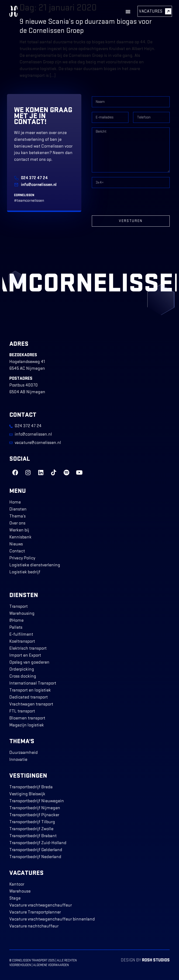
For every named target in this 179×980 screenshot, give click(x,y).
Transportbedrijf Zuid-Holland (38, 843)
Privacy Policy (22, 558)
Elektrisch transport (28, 648)
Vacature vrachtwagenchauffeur (41, 905)
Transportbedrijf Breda (31, 787)
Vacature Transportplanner (35, 912)
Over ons (17, 523)
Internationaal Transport (33, 683)
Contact (17, 551)
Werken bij (19, 530)
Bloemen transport (27, 718)
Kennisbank (20, 537)
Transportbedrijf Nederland (35, 857)
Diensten (18, 509)
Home (15, 502)
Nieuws (16, 544)
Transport (19, 606)
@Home (16, 620)
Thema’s (17, 516)
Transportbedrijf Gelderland (36, 850)
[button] (128, 11)
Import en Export (25, 655)
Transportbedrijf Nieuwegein (37, 801)
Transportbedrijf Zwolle (31, 829)
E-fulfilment (21, 634)
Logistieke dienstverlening (35, 565)
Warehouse (20, 891)
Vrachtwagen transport (31, 704)
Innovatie (18, 760)
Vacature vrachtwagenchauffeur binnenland (52, 919)
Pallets (16, 627)
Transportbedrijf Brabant (33, 836)
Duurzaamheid (24, 753)
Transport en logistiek (30, 690)
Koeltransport (22, 641)
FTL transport (22, 711)
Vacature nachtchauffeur (34, 926)
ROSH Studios (156, 960)
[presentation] (127, 202)
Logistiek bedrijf (25, 572)
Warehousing (22, 613)
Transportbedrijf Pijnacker (34, 815)
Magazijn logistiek (27, 725)
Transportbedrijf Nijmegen (35, 808)
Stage (15, 898)
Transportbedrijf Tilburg (32, 822)
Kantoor (17, 884)
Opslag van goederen (29, 662)
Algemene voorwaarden (51, 965)
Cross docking (23, 676)
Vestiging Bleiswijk (27, 794)
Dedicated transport (29, 697)
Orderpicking (22, 669)
